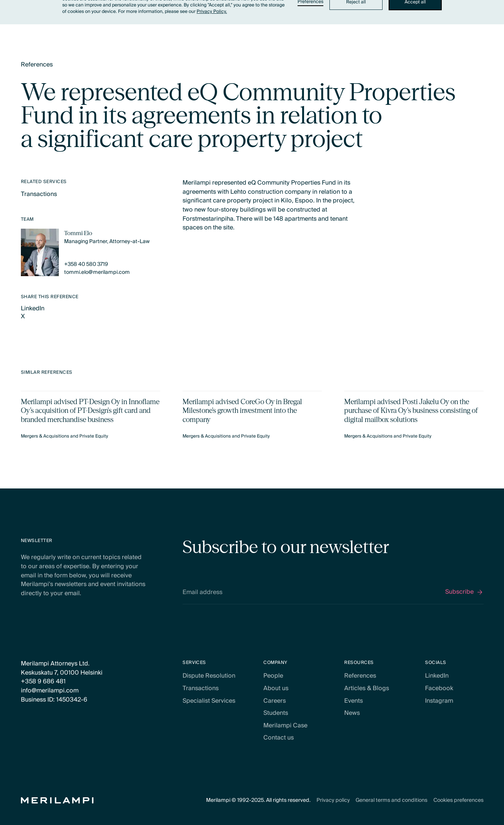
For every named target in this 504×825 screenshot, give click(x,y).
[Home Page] (57, 801)
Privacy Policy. (212, 12)
